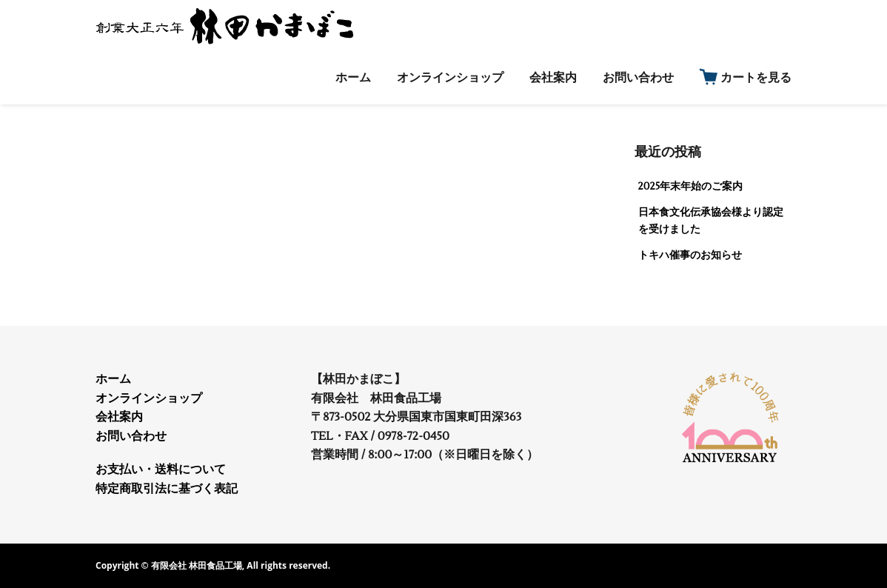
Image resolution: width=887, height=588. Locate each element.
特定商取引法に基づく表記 (167, 489)
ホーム (113, 379)
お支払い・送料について (161, 470)
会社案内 (119, 417)
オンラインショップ (149, 398)
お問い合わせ (131, 436)
